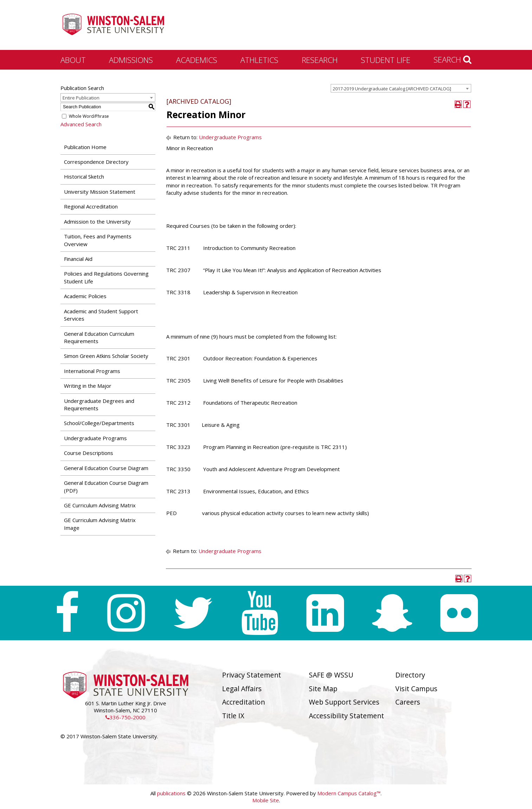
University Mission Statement (100, 192)
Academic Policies (85, 296)
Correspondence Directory (96, 162)
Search (453, 59)
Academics (197, 60)
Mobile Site (266, 800)
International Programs (92, 371)
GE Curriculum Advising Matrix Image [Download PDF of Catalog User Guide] (100, 524)
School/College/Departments (99, 423)
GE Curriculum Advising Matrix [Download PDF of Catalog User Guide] (100, 505)
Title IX (233, 716)
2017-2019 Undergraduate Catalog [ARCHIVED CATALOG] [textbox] (392, 89)
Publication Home (85, 147)
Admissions (131, 60)
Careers (408, 702)
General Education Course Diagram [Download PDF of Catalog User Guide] (106, 468)
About (73, 60)
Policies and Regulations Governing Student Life (106, 277)
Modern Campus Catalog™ (349, 793)
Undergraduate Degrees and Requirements (99, 404)
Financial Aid (78, 259)
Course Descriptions (89, 453)
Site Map (323, 689)
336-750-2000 (125, 717)
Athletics (259, 60)
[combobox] (401, 88)
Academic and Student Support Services (101, 315)
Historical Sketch (84, 176)
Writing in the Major (88, 386)
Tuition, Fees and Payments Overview (98, 240)
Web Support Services (344, 702)
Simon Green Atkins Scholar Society (106, 356)
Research (320, 60)
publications (171, 793)
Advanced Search (81, 124)
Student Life (386, 60)
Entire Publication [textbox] (81, 98)
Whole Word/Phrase (89, 116)
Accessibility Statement (346, 716)
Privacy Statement (252, 675)
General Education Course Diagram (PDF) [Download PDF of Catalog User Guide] (106, 486)
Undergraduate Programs (95, 438)
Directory (410, 675)
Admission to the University (97, 221)
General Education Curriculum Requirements (99, 337)
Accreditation (244, 702)
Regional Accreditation (91, 206)
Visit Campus (416, 689)
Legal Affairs (242, 689)
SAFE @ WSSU (331, 675)
